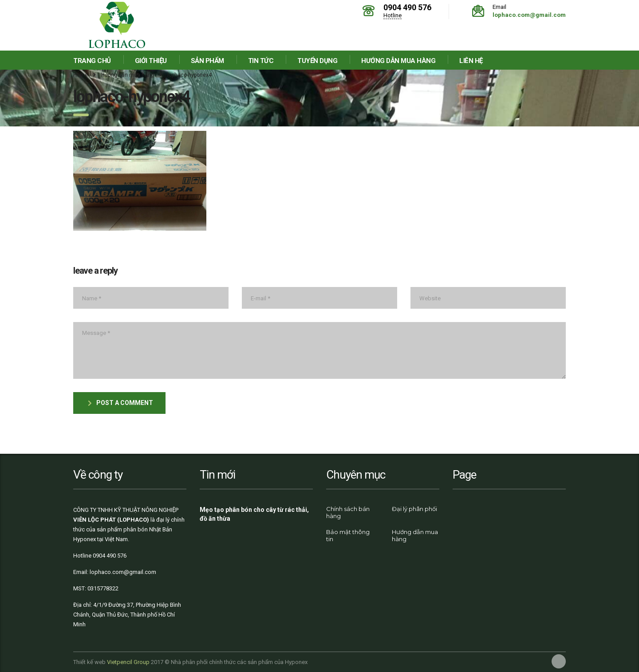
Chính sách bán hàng (348, 512)
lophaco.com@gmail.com (529, 15)
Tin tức (261, 61)
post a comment (120, 403)
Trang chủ (92, 61)
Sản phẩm (207, 61)
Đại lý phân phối (414, 509)
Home (81, 75)
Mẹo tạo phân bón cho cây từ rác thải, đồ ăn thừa (254, 514)
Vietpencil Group (128, 662)
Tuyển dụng (317, 61)
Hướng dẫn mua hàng (398, 61)
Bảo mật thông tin (348, 535)
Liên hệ (471, 61)
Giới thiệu (151, 61)
